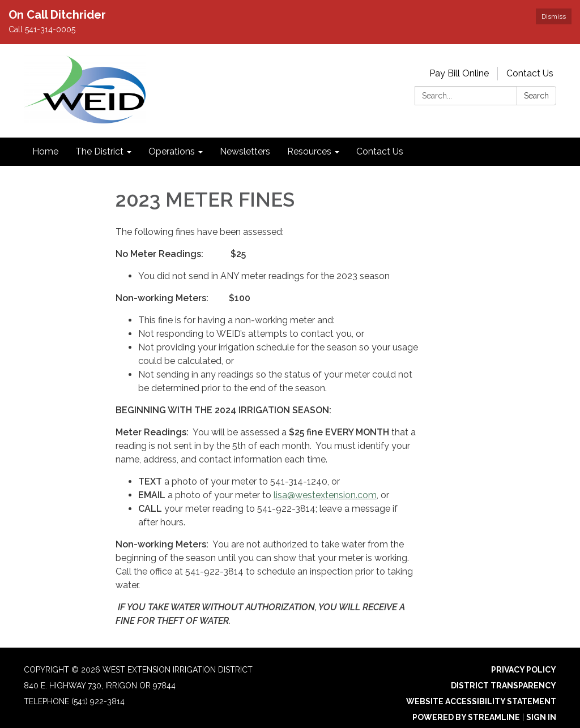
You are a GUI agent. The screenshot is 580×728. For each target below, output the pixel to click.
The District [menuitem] (99, 151)
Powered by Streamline (466, 717)
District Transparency (504, 686)
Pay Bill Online (459, 73)
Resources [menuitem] (309, 151)
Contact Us (530, 73)
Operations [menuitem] (172, 151)
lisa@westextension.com (325, 495)
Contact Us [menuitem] (380, 151)
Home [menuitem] (45, 151)
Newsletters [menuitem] (245, 151)
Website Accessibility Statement (481, 701)
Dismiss (554, 16)
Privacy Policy (524, 670)
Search (536, 96)
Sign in (541, 717)
